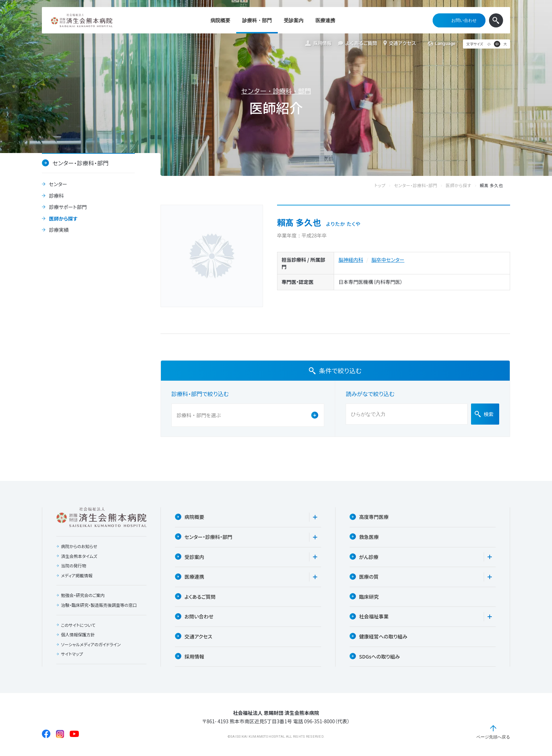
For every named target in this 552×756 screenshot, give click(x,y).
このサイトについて (78, 625)
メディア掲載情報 (77, 576)
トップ (387, 186)
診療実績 (59, 230)
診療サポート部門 (68, 207)
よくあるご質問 (357, 43)
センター (58, 184)
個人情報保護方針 (78, 635)
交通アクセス (400, 43)
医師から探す (63, 219)
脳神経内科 (351, 260)
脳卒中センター (388, 260)
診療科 (56, 196)
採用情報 (318, 43)
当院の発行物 (74, 566)
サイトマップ (72, 654)
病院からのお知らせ (79, 546)
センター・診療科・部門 (276, 91)
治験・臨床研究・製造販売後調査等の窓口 (99, 605)
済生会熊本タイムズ (79, 556)
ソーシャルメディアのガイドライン (91, 644)
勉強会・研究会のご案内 (83, 595)
